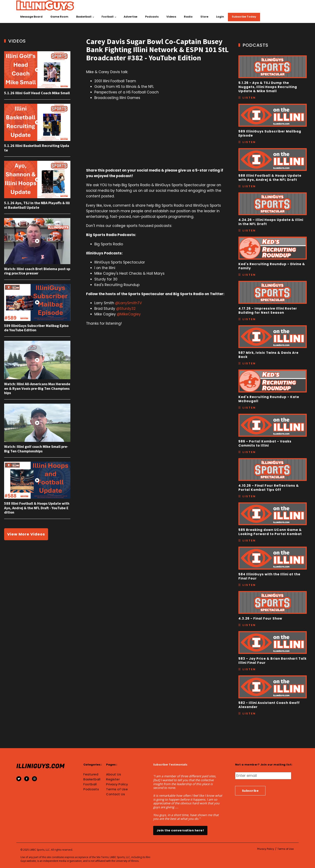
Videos (171, 17)
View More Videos (26, 534)
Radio (188, 17)
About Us (114, 774)
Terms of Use (117, 789)
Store (204, 17)
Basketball (84, 17)
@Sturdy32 (126, 309)
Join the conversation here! (180, 830)
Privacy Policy (117, 784)
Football (108, 17)
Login (220, 17)
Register (113, 779)
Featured (91, 774)
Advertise (130, 17)
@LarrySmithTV (128, 303)
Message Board (31, 17)
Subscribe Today (244, 17)
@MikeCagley (129, 314)
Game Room (59, 17)
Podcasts (152, 17)
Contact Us (115, 794)
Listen (249, 98)
